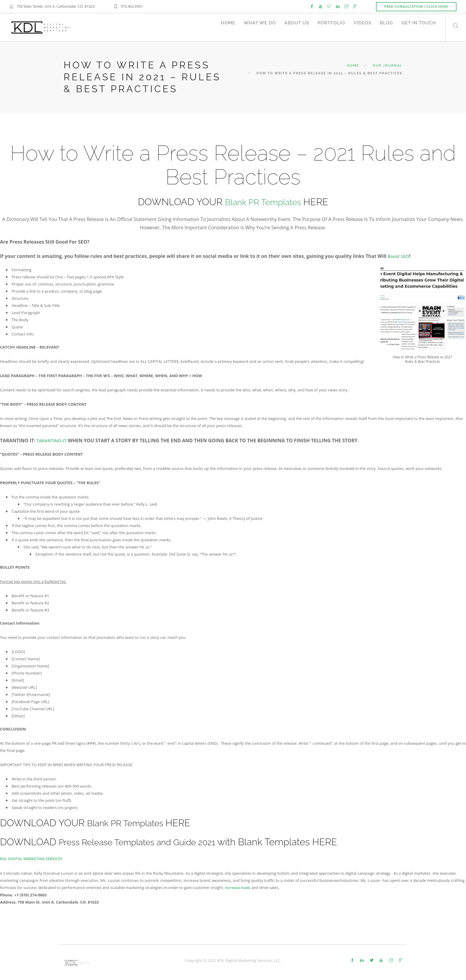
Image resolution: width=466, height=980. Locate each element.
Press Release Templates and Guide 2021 (147, 842)
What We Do (254, 27)
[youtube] (321, 6)
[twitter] (329, 6)
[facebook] (312, 6)
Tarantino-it (53, 440)
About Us (292, 27)
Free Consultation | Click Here (416, 7)
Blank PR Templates (264, 202)
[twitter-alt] (372, 960)
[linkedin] (338, 6)
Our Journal (388, 66)
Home (222, 27)
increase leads (238, 887)
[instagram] (346, 6)
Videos (360, 27)
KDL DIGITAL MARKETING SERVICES (32, 859)
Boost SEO (400, 256)
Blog (385, 27)
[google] (355, 6)
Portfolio (328, 27)
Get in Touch (419, 27)
